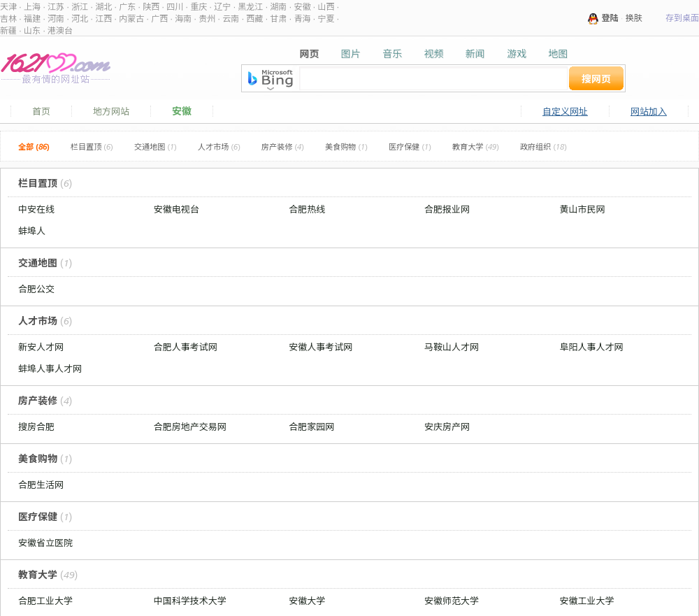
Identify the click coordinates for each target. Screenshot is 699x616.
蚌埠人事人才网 (50, 368)
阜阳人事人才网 (592, 347)
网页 (310, 53)
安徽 (302, 7)
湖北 (103, 7)
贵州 (207, 19)
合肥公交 (36, 289)
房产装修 (283, 147)
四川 (175, 7)
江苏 (56, 7)
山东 (32, 30)
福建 (32, 19)
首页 (41, 111)
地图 (558, 53)
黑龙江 (250, 7)
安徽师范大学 (452, 601)
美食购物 (346, 147)
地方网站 (111, 111)
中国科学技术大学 (190, 601)
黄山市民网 (583, 209)
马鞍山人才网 (452, 347)
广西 (159, 19)
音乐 (392, 53)
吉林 (8, 19)
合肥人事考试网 (186, 347)
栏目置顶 (92, 147)
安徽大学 (307, 601)
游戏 (517, 53)
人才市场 (219, 147)
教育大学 (476, 147)
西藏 (254, 19)
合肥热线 (307, 209)
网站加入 (649, 111)
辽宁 (222, 7)
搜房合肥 (36, 427)
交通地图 (156, 147)
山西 (326, 7)
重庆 (199, 7)
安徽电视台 (176, 209)
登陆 (610, 18)
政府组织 (543, 147)
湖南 (278, 7)
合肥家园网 (311, 427)
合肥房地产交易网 (190, 427)
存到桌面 (682, 18)
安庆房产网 (447, 427)
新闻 (475, 53)
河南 (56, 19)
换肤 (634, 18)
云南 (231, 19)
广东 (127, 7)
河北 (80, 19)
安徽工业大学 (587, 601)
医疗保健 (410, 147)
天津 (8, 7)
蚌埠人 (32, 231)
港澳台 (60, 30)
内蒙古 (131, 19)
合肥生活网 (41, 485)
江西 (103, 19)
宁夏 (326, 19)
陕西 (151, 7)
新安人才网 (41, 347)
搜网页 (596, 79)
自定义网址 (565, 111)
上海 (32, 7)
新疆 (8, 30)
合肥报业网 (447, 209)
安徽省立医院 (45, 543)
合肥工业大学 (45, 601)
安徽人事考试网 (320, 347)
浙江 (80, 7)
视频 (433, 53)
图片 (351, 53)
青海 (302, 19)
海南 (183, 19)
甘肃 (278, 19)
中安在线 (36, 209)
